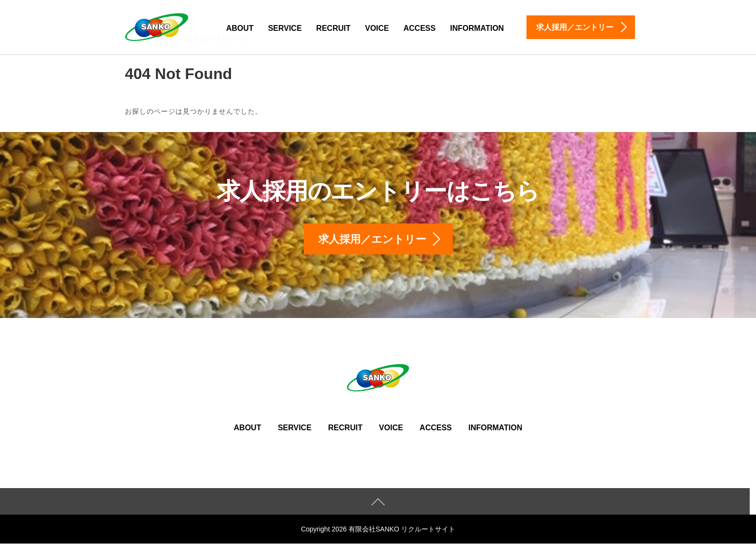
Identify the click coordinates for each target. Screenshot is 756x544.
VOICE (377, 28)
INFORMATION (477, 28)
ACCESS (420, 28)
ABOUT (240, 28)
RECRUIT (333, 28)
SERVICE (285, 28)
